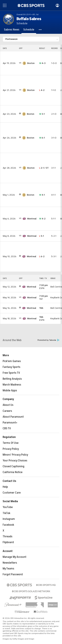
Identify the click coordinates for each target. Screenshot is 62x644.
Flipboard (8, 542)
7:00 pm (43, 285)
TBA (41, 308)
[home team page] (24, 63)
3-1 (42, 114)
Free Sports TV (11, 373)
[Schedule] (29, 30)
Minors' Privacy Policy (15, 455)
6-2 (42, 256)
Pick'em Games (12, 361)
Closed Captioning (13, 466)
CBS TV (7, 428)
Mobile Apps (10, 390)
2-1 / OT (44, 168)
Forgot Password (13, 574)
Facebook (8, 525)
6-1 (42, 138)
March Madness (12, 385)
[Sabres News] (12, 30)
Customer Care (12, 493)
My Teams (8, 569)
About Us (8, 405)
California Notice (13, 472)
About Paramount (13, 417)
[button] (40, 30)
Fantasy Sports (11, 367)
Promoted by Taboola (48, 340)
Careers (7, 411)
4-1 (42, 195)
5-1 (41, 236)
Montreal (32, 219)
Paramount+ (10, 423)
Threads (8, 536)
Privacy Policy (11, 449)
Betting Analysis (12, 379)
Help (5, 487)
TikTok (6, 513)
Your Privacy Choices (15, 461)
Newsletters (10, 563)
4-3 (42, 63)
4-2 (42, 90)
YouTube (8, 507)
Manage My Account (14, 557)
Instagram (9, 519)
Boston (31, 63)
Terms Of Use (11, 443)
